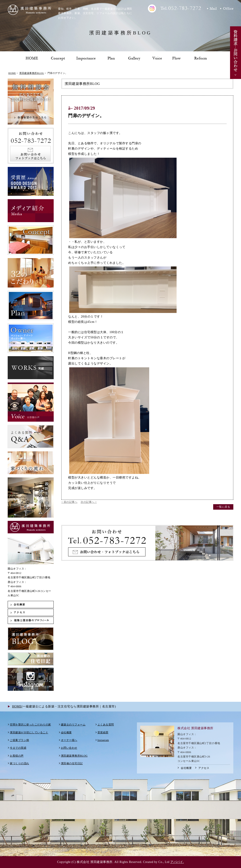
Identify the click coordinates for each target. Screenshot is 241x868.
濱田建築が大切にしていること (29, 732)
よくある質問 (106, 725)
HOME (12, 73)
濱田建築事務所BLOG (32, 73)
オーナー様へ (69, 740)
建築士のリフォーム (73, 725)
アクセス (204, 768)
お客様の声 (17, 756)
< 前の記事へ (69, 502)
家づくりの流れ (19, 763)
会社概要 (66, 732)
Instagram (103, 740)
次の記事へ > (89, 502)
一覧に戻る (223, 507)
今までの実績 (18, 748)
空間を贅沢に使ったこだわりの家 (30, 725)
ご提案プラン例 (19, 740)
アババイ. (177, 862)
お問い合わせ (69, 748)
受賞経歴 (103, 732)
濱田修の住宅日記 (72, 763)
